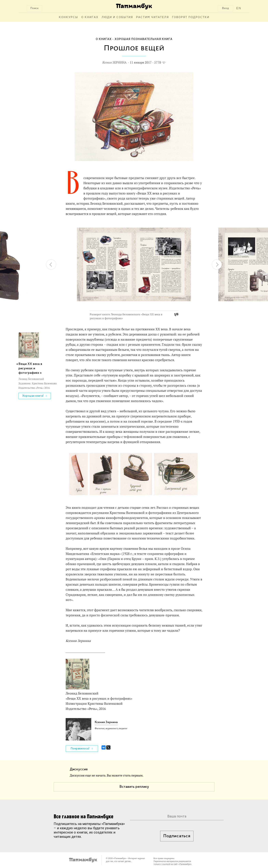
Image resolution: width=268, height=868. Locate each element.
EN (239, 8)
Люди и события (117, 17)
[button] (173, 226)
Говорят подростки (191, 17)
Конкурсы (68, 17)
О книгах (90, 17)
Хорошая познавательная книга (143, 39)
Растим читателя (152, 17)
